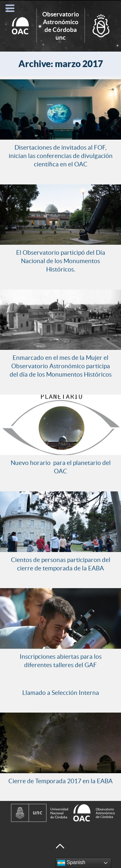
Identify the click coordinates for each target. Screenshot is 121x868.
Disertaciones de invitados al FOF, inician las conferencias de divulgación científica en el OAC (61, 156)
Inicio (60, 26)
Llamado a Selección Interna (61, 693)
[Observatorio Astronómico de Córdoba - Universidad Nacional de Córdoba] (60, 813)
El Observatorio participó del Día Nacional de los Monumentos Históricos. (61, 261)
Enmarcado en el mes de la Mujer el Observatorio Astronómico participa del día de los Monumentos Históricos (61, 366)
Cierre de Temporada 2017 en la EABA (60, 781)
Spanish (71, 863)
